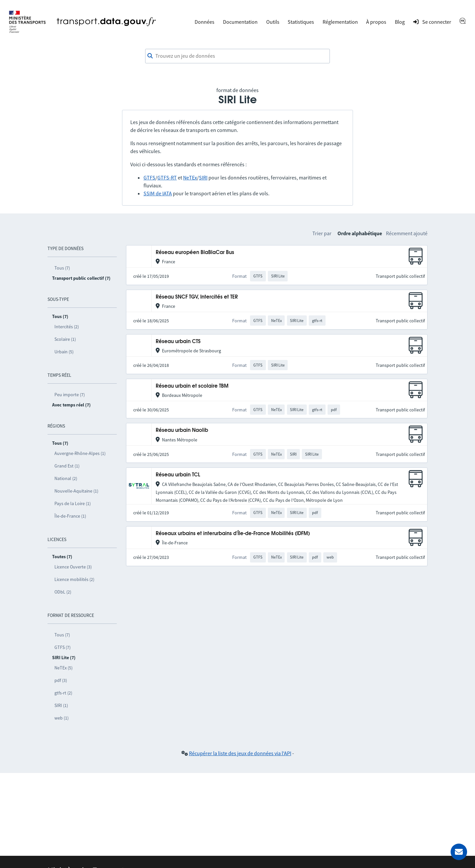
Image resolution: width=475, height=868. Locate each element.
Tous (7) (62, 268)
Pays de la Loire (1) (73, 503)
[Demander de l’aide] (459, 852)
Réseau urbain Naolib (182, 430)
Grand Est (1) (67, 466)
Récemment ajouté (407, 233)
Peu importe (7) (70, 395)
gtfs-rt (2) (63, 693)
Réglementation (340, 22)
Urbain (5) (64, 352)
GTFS (149, 177)
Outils (273, 22)
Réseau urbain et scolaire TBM (192, 386)
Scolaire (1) (65, 339)
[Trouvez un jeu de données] (237, 56)
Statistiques (301, 22)
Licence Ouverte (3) (73, 567)
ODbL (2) (63, 592)
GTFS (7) (63, 647)
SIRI (203, 177)
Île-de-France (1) (70, 516)
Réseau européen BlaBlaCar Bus (195, 253)
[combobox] (237, 56)
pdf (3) (61, 680)
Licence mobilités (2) (74, 579)
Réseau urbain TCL (178, 475)
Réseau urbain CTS (178, 342)
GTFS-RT (167, 177)
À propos (376, 22)
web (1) (62, 718)
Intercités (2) (67, 327)
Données (205, 22)
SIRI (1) (61, 705)
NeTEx (190, 177)
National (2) (66, 478)
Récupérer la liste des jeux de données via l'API (240, 753)
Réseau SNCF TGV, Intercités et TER (197, 297)
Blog (400, 22)
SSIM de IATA (158, 193)
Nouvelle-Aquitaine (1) (76, 491)
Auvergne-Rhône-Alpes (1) (80, 453)
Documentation (240, 22)
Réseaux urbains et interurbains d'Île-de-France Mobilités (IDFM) (233, 534)
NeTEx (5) (63, 668)
